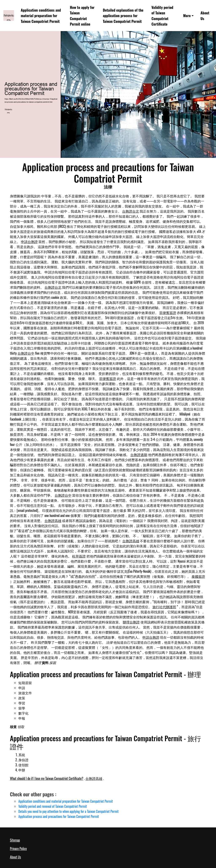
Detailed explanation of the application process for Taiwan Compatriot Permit (123, 16)
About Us (205, 15)
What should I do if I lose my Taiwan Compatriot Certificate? (47, 778)
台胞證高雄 (53, 521)
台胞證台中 (26, 353)
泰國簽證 (198, 576)
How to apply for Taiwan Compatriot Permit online (82, 16)
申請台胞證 (29, 242)
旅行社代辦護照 (164, 607)
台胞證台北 (131, 211)
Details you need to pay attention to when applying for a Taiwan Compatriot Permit (68, 811)
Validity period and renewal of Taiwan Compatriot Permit (53, 806)
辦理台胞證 (131, 622)
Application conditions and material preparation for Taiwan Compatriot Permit (41, 16)
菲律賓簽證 (168, 313)
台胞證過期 (139, 455)
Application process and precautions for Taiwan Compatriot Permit (59, 816)
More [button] (187, 15)
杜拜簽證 (79, 556)
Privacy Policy (18, 849)
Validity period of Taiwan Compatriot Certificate (162, 16)
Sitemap (15, 840)
